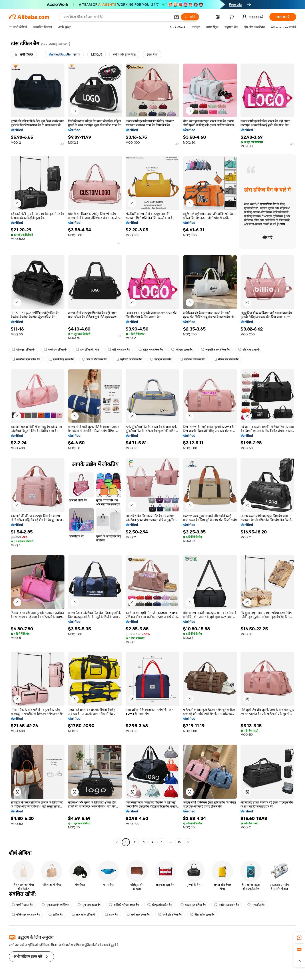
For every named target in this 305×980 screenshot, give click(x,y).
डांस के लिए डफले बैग (95, 359)
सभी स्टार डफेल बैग (138, 915)
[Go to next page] (188, 842)
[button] (177, 17)
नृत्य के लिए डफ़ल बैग (61, 359)
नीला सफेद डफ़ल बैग (202, 915)
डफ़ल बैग (111, 915)
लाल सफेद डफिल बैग (84, 915)
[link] (299, 938)
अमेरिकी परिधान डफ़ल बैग (124, 905)
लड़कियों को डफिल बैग (129, 359)
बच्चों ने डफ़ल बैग (22, 905)
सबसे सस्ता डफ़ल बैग (227, 905)
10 (179, 842)
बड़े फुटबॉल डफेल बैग (160, 905)
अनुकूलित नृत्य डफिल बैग (215, 350)
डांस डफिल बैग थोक (88, 350)
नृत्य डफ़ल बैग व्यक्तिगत (55, 905)
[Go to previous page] (117, 842)
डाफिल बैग (56, 915)
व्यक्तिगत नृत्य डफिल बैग (26, 359)
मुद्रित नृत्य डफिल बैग (151, 350)
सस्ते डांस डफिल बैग (56, 350)
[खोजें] (190, 17)
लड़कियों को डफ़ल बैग (193, 359)
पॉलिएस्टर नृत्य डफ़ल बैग (26, 915)
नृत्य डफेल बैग (256, 905)
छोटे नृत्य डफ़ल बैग (119, 350)
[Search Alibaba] (117, 17)
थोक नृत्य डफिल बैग (24, 350)
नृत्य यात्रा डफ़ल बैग (89, 905)
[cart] (232, 18)
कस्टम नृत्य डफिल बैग (193, 905)
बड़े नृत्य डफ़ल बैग (182, 350)
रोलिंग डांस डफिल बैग (226, 359)
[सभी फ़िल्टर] (24, 54)
